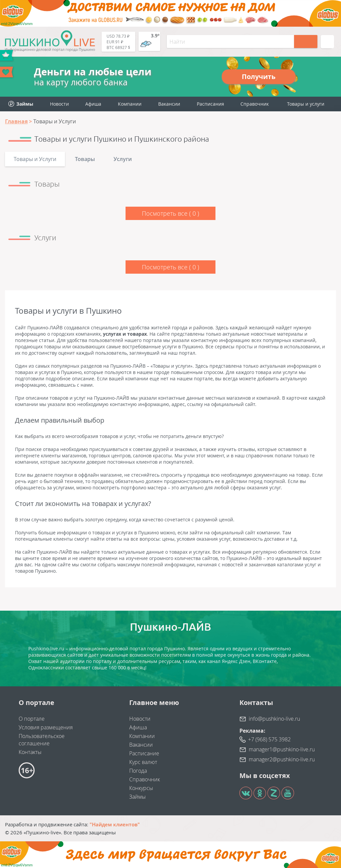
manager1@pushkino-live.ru (282, 749)
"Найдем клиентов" (115, 824)
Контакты (30, 752)
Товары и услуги (306, 104)
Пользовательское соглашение (42, 740)
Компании (130, 104)
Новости (59, 104)
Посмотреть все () (170, 213)
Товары (85, 159)
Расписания (210, 104)
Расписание (144, 753)
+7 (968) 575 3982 (269, 739)
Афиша (93, 104)
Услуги (123, 159)
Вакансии (169, 104)
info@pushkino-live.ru (274, 719)
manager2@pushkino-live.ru (282, 759)
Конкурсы (141, 788)
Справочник (255, 104)
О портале (32, 719)
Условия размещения (46, 727)
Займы (138, 797)
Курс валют (143, 762)
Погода (138, 771)
